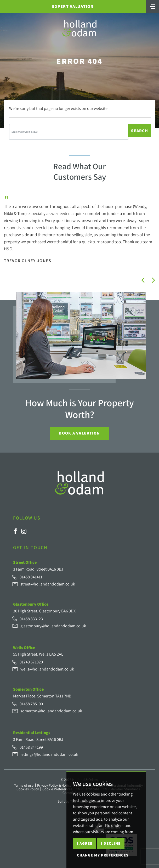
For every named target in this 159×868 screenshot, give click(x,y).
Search (140, 131)
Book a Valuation (79, 433)
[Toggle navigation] (152, 6)
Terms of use (24, 785)
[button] (143, 280)
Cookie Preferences (57, 789)
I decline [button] (111, 843)
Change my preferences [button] (103, 855)
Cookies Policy (28, 789)
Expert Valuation (73, 6)
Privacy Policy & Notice (54, 785)
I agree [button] (85, 843)
